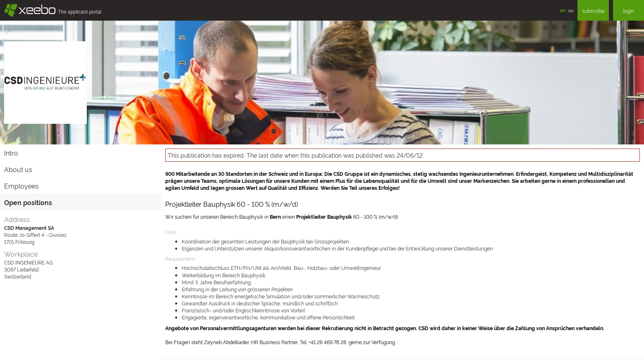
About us (18, 169)
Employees (21, 186)
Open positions (28, 202)
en (563, 10)
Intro (11, 153)
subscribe (593, 11)
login (629, 11)
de (571, 10)
